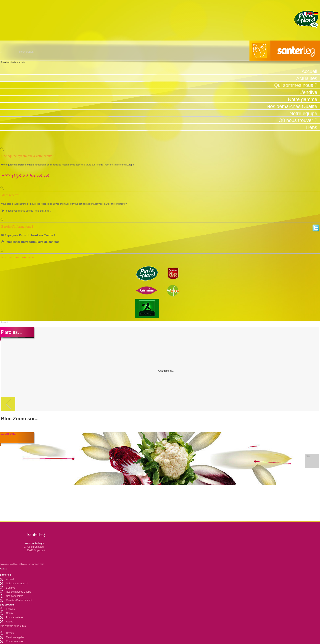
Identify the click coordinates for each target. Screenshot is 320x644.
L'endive (10, 588)
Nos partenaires (15, 596)
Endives (10, 609)
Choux (10, 613)
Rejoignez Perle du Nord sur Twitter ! (30, 235)
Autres (10, 622)
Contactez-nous (15, 641)
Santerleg (160, 51)
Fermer (160, 149)
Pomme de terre (15, 617)
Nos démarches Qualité (19, 592)
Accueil (5, 322)
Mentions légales (15, 637)
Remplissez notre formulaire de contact (32, 242)
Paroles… (12, 332)
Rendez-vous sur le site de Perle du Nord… (28, 211)
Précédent (8, 404)
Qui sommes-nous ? (17, 584)
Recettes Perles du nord (19, 600)
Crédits (10, 633)
